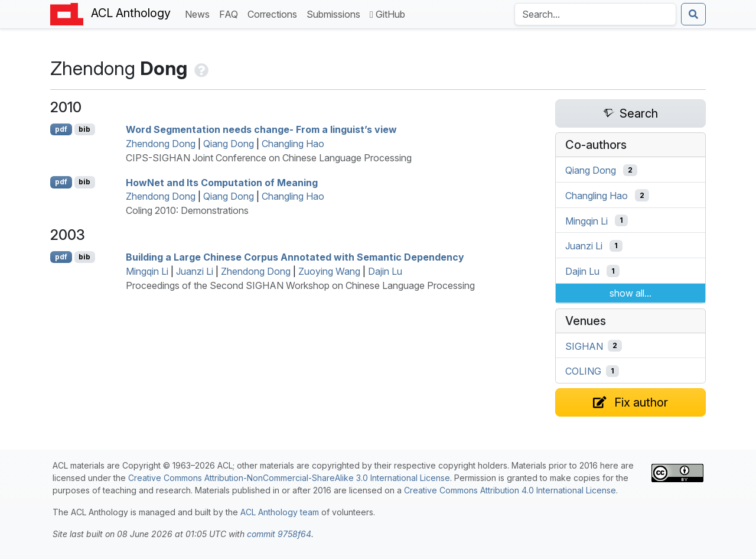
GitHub (387, 14)
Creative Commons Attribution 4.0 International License (510, 490)
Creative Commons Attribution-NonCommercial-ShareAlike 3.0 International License (289, 478)
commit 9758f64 (279, 534)
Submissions (336, 13)
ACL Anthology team (280, 512)
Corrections (275, 13)
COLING (583, 371)
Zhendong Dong (161, 144)
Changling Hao (293, 144)
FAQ (231, 13)
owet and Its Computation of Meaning (222, 182)
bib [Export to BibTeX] (84, 129)
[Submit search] (693, 14)
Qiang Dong (229, 144)
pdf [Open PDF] (61, 129)
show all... (630, 293)
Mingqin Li (147, 271)
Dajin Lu (385, 271)
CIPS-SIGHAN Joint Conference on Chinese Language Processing (269, 158)
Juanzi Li (195, 271)
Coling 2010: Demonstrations (187, 210)
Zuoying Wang (329, 271)
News (200, 13)
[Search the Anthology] (595, 14)
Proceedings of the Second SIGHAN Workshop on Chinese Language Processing (300, 285)
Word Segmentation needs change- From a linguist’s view (261, 129)
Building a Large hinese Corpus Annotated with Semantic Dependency (295, 257)
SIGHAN (584, 346)
